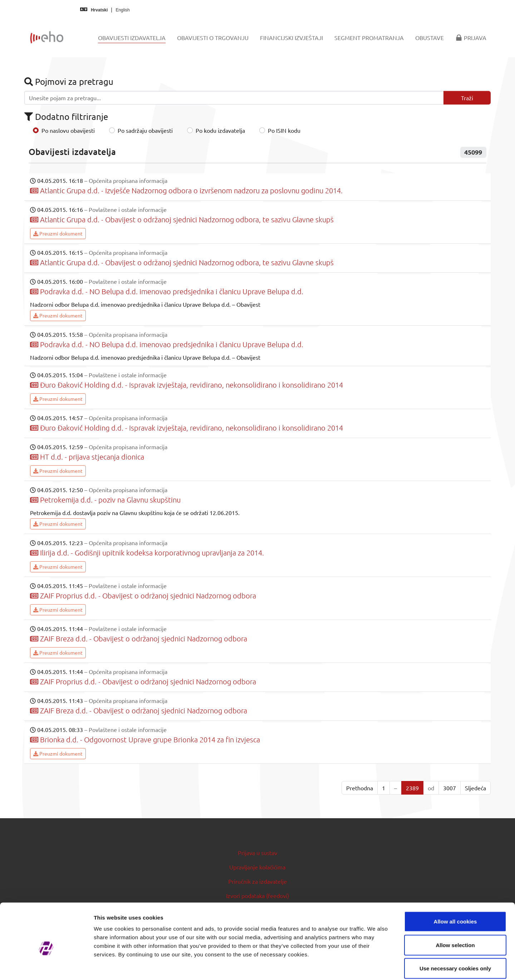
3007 (450, 788)
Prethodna (360, 788)
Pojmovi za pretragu (69, 81)
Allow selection (455, 910)
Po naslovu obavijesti (68, 130)
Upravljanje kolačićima (257, 867)
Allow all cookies (455, 886)
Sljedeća (475, 788)
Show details (375, 966)
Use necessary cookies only (455, 933)
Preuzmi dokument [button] (58, 233)
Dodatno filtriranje (66, 117)
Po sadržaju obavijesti (145, 130)
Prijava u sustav (257, 853)
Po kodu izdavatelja (220, 130)
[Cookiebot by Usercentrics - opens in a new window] (46, 966)
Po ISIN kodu (284, 130)
